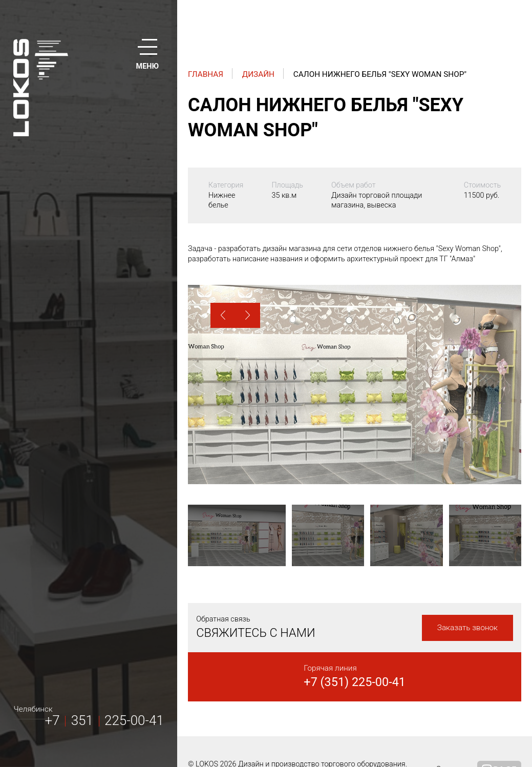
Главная (206, 74)
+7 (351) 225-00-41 (355, 682)
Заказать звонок (467, 628)
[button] (223, 315)
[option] (355, 385)
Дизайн (258, 74)
